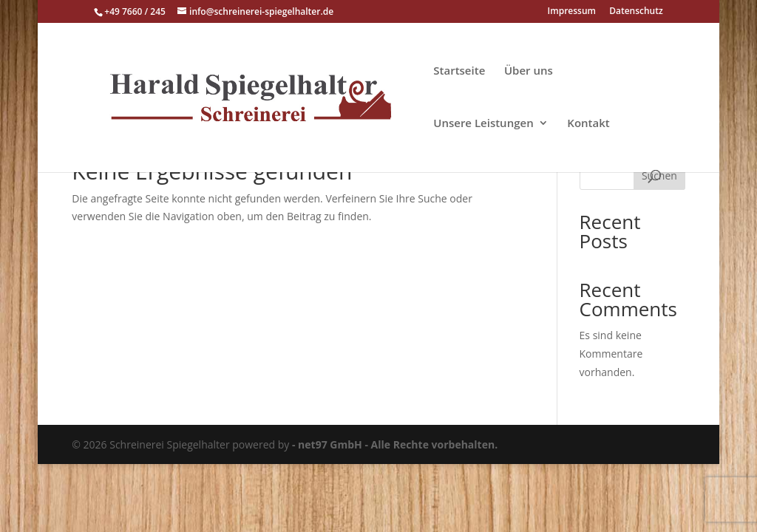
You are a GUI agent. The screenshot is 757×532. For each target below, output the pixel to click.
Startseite (459, 71)
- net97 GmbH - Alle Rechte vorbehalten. (395, 444)
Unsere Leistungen (483, 124)
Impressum (572, 12)
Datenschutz (636, 12)
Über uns (529, 71)
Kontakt (588, 124)
